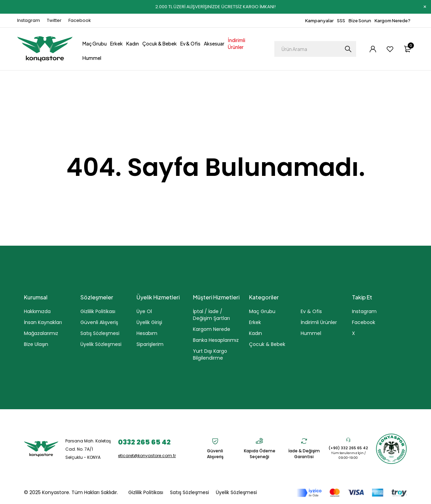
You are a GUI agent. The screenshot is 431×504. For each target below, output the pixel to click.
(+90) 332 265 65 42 (348, 448)
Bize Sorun (360, 21)
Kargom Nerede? (393, 21)
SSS (341, 21)
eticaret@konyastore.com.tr (147, 456)
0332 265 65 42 (144, 442)
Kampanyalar (319, 21)
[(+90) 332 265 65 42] (348, 440)
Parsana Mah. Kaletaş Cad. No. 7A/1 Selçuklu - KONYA (88, 449)
